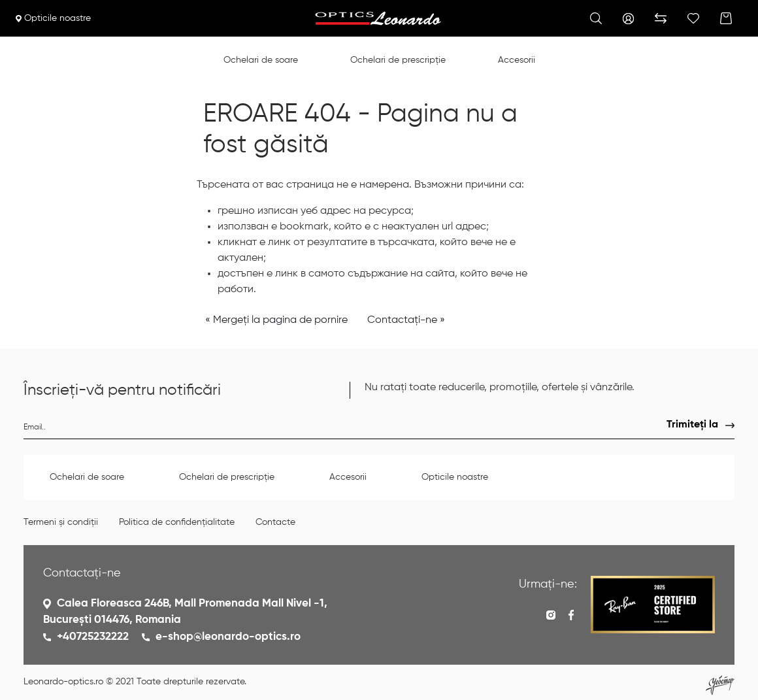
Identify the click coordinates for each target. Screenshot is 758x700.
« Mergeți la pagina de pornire (276, 320)
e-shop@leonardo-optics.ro (228, 637)
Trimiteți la (692, 425)
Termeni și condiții (61, 522)
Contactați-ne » (406, 320)
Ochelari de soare (261, 60)
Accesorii (517, 60)
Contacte (275, 522)
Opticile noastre (53, 18)
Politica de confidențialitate (177, 522)
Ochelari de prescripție (398, 60)
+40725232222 (93, 637)
